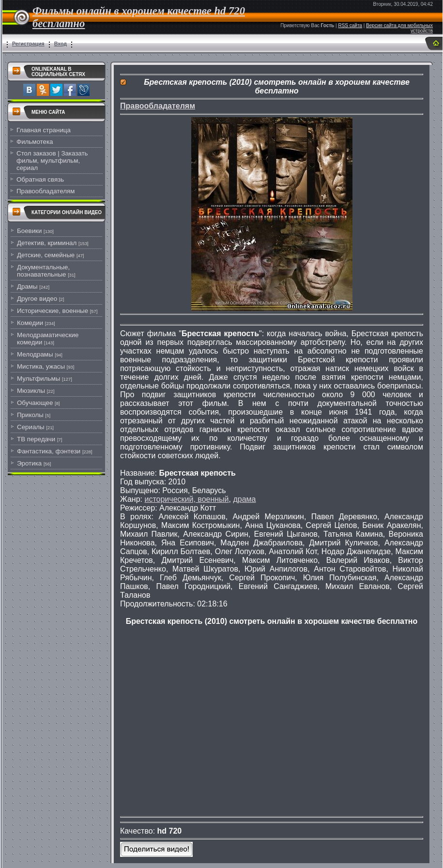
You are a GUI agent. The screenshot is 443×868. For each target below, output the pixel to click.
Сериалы (31, 427)
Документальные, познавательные (43, 271)
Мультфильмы (38, 379)
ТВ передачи (36, 439)
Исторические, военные (53, 311)
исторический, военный (186, 499)
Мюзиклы (31, 391)
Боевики (29, 231)
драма (244, 499)
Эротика (29, 463)
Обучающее (35, 403)
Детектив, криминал (47, 243)
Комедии (30, 323)
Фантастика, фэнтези (49, 451)
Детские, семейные (46, 255)
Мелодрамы (35, 354)
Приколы (30, 415)
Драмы (27, 287)
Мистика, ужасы (41, 366)
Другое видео (37, 299)
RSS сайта (350, 25)
